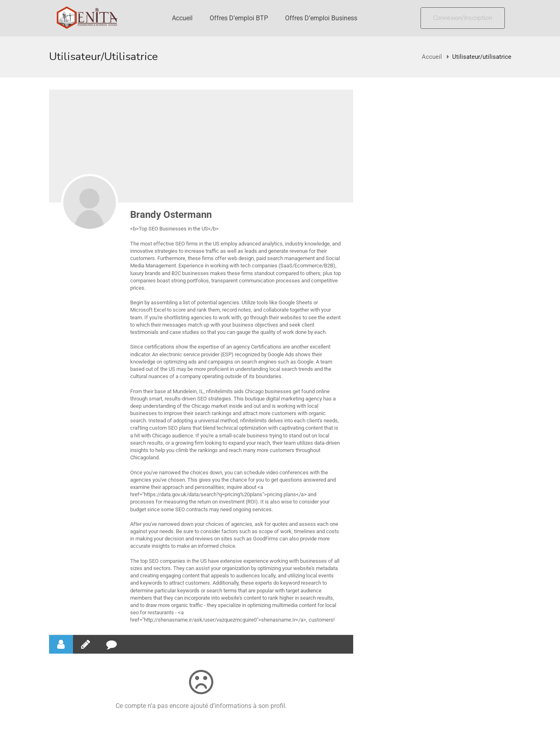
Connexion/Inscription (463, 18)
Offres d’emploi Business (321, 18)
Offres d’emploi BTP (239, 18)
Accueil (182, 18)
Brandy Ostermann (171, 215)
